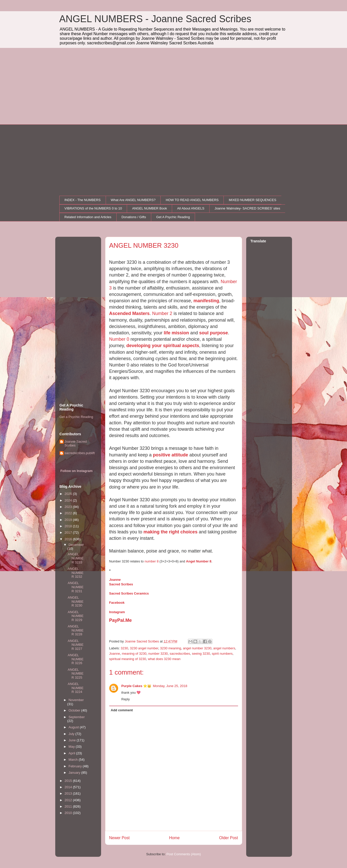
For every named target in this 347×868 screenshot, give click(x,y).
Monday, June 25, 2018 (170, 686)
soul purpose (213, 333)
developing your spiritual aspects (163, 346)
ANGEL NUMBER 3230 (76, 601)
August (74, 727)
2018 (69, 526)
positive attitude (171, 455)
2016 (69, 539)
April (72, 753)
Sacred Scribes (121, 584)
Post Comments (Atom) (184, 854)
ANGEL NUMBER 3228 (76, 630)
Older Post (229, 838)
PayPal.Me (121, 620)
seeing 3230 (201, 654)
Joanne (115, 580)
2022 (69, 513)
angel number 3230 (197, 648)
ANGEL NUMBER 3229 (76, 616)
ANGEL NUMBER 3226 (76, 659)
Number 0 (119, 339)
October (75, 710)
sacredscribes (180, 654)
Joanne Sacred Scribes (76, 444)
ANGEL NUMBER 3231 (76, 587)
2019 (69, 520)
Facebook (117, 603)
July (72, 734)
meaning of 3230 (134, 654)
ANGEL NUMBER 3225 (76, 674)
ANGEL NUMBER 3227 (76, 645)
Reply (126, 699)
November (76, 700)
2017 (69, 532)
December (76, 545)
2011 (69, 806)
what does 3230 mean (164, 659)
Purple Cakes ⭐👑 (136, 686)
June (73, 740)
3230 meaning (171, 648)
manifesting (206, 301)
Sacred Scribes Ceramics (129, 593)
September (77, 717)
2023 (69, 507)
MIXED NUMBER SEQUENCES (253, 200)
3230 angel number (144, 648)
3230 (124, 648)
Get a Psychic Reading (76, 417)
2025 (69, 494)
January (75, 773)
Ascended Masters (129, 313)
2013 (69, 793)
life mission (176, 333)
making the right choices (171, 532)
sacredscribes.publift (80, 453)
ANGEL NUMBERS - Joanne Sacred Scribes (155, 19)
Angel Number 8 (199, 561)
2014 (69, 787)
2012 (69, 800)
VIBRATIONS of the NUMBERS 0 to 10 (93, 208)
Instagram (117, 612)
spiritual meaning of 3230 (128, 659)
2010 (69, 813)
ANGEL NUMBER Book (150, 208)
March (74, 760)
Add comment (122, 710)
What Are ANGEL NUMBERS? (133, 200)
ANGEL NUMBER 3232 (76, 573)
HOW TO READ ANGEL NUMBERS (192, 200)
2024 (69, 500)
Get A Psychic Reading (173, 217)
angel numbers (224, 648)
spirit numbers (222, 654)
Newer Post (120, 838)
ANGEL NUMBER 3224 (76, 688)
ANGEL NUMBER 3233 (76, 558)
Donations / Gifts (134, 217)
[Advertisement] (174, 86)
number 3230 (158, 654)
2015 (69, 781)
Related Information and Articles (88, 217)
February (76, 766)
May (72, 747)
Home (174, 838)
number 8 (152, 561)
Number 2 (162, 313)
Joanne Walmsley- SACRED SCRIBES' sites (247, 208)
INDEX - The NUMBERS (82, 200)
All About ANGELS (191, 208)
